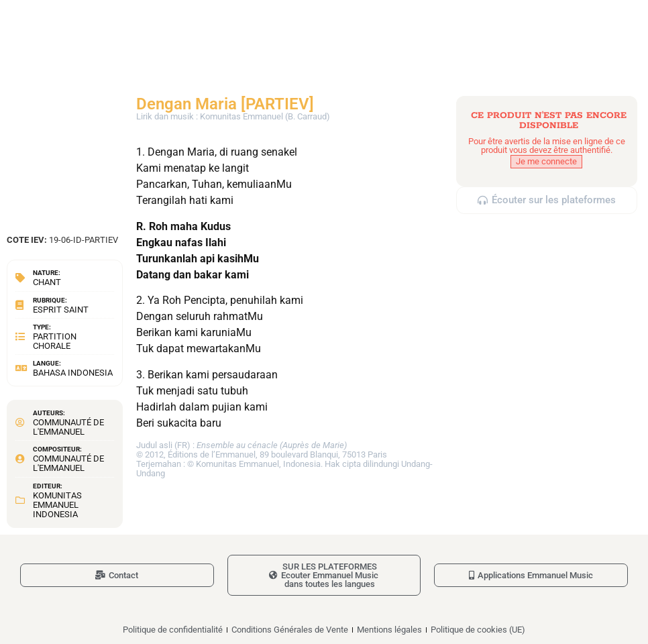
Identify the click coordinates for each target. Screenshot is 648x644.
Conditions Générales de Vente (290, 630)
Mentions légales (389, 630)
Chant (47, 282)
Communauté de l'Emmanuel (68, 427)
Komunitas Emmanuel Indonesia (57, 505)
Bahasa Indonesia (73, 373)
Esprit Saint (61, 310)
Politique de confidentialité (173, 630)
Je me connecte (546, 161)
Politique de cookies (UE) (478, 630)
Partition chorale (55, 341)
